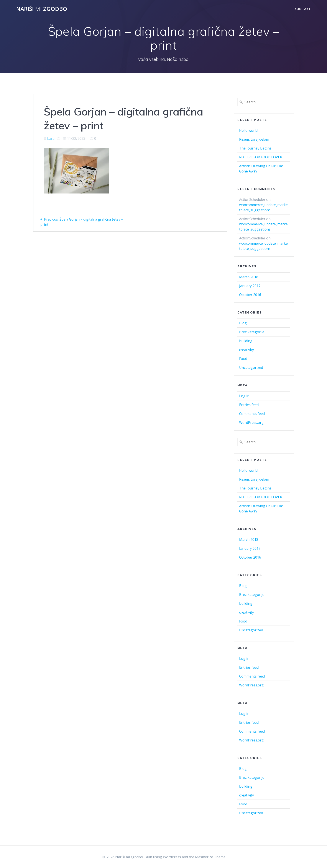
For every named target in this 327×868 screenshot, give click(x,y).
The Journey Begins (255, 148)
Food (243, 359)
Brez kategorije (252, 332)
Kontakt (303, 9)
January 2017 (250, 286)
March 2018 (249, 277)
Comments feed (252, 414)
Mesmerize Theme (210, 857)
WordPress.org (251, 423)
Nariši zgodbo (42, 9)
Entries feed (249, 405)
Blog (243, 323)
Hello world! (249, 130)
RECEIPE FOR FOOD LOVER (261, 157)
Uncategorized (251, 367)
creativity (246, 350)
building (246, 341)
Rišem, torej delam (254, 139)
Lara (51, 138)
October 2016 (250, 295)
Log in (244, 396)
